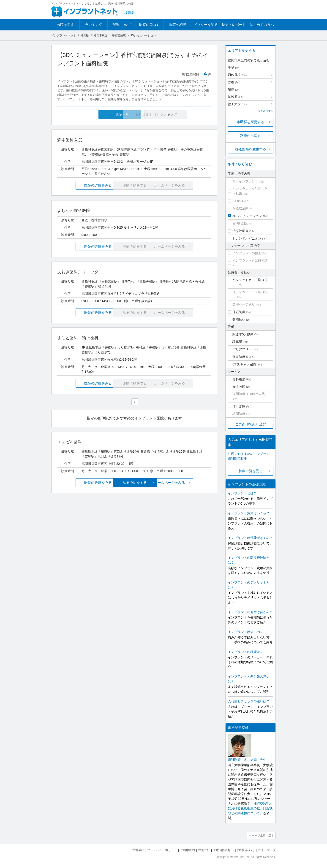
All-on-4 (238, 201)
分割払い (239, 319)
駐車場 (237, 342)
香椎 (234, 82)
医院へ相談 (178, 25)
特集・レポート (234, 25)
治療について (122, 25)
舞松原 (236, 97)
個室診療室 (240, 357)
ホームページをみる (186, 483)
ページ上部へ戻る (263, 836)
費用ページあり (244, 304)
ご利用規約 (187, 850)
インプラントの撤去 (247, 253)
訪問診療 (239, 414)
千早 (234, 68)
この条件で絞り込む (251, 424)
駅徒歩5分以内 (243, 334)
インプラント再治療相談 (250, 260)
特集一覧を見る (251, 471)
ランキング (94, 25)
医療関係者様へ (223, 850)
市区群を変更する (251, 122)
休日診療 (239, 406)
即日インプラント (245, 181)
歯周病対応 (240, 223)
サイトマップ (267, 850)
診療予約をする (134, 483)
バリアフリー (242, 349)
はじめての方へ (262, 25)
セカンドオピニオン (247, 238)
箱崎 (234, 89)
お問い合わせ (246, 850)
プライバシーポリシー (162, 850)
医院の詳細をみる (83, 185)
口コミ (137, 114)
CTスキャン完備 (244, 364)
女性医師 (239, 387)
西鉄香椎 (237, 75)
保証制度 (239, 312)
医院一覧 (89, 114)
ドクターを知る (206, 25)
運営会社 (138, 850)
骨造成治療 (240, 208)
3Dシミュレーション (247, 216)
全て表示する (266, 111)
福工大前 (237, 104)
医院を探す (65, 25)
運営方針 (204, 850)
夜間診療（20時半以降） (250, 394)
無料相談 (239, 379)
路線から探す (251, 136)
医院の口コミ (150, 25)
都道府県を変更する (251, 149)
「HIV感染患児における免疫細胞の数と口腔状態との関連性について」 (250, 808)
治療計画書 (240, 231)
